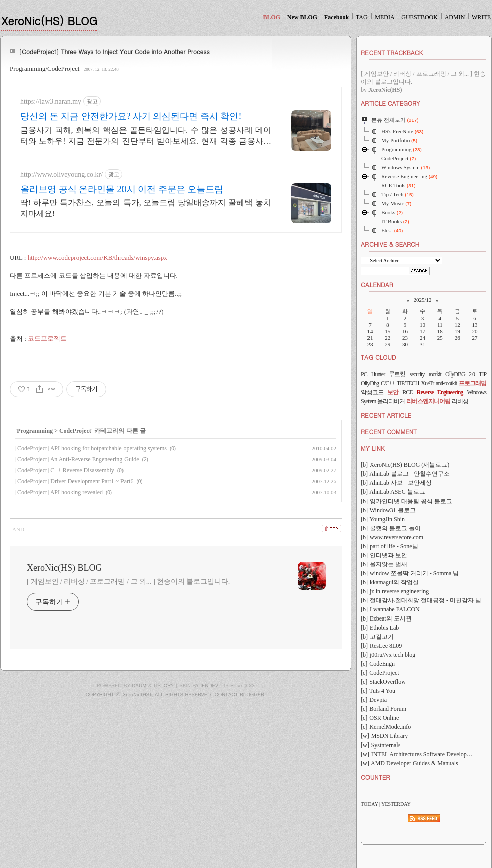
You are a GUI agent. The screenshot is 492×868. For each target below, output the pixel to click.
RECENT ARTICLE (386, 415)
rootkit (435, 374)
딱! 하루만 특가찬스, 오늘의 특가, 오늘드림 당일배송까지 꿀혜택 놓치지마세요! (146, 208)
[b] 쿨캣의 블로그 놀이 (391, 528)
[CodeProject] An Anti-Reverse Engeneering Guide (77, 459)
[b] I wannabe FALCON (390, 609)
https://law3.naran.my (51, 102)
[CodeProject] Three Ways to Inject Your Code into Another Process (114, 51)
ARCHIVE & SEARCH (390, 244)
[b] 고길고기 (377, 637)
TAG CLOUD (379, 357)
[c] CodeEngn (378, 664)
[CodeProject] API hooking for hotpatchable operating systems (91, 448)
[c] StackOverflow (383, 682)
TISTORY (163, 685)
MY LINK (373, 448)
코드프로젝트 (47, 339)
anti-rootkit (446, 383)
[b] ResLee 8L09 (381, 646)
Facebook (337, 17)
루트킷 (397, 374)
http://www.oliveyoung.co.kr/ (61, 174)
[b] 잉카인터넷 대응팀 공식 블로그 (407, 501)
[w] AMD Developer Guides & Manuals (410, 763)
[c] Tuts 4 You (378, 691)
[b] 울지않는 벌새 (384, 564)
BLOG (271, 17)
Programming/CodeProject (44, 69)
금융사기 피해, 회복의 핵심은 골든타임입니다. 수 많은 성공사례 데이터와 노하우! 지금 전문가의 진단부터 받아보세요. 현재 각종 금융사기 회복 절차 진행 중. (146, 136)
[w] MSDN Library (384, 736)
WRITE (481, 17)
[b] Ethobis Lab (380, 628)
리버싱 (460, 401)
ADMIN (455, 17)
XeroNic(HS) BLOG (49, 20)
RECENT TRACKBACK (392, 52)
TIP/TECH (408, 383)
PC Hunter (373, 374)
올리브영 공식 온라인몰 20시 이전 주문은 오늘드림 (122, 189)
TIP (483, 374)
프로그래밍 (473, 383)
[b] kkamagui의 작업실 (390, 582)
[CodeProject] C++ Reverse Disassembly (65, 470)
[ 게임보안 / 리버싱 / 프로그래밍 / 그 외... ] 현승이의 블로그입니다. (128, 582)
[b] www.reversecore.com (392, 537)
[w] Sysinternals (381, 745)
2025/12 (422, 300)
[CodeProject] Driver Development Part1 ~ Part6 (74, 481)
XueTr (427, 383)
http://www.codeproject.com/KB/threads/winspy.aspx (97, 257)
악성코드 (372, 392)
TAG (362, 17)
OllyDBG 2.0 (460, 374)
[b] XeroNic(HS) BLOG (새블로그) (405, 465)
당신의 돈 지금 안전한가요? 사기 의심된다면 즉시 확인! (131, 116)
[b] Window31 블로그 (388, 510)
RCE (407, 392)
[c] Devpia (374, 700)
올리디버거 (391, 401)
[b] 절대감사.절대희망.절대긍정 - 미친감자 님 (421, 600)
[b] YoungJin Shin (383, 519)
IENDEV (210, 685)
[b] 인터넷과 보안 (384, 555)
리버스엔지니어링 (428, 401)
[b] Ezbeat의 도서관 (386, 618)
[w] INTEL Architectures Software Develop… (417, 754)
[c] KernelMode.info (386, 727)
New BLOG (302, 17)
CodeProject (75, 431)
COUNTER (375, 777)
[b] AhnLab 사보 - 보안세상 (396, 483)
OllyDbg (370, 383)
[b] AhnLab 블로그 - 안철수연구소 (405, 474)
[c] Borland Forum (384, 709)
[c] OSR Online (380, 718)
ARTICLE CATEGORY (390, 103)
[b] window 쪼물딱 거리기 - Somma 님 (410, 573)
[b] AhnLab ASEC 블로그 (393, 492)
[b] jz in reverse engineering (395, 591)
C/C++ (388, 383)
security (417, 374)
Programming (35, 431)
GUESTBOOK (419, 17)
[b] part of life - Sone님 (390, 546)
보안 (393, 392)
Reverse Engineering (440, 392)
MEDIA (384, 17)
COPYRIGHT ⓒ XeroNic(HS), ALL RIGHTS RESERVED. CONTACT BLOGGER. (176, 694)
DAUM (139, 685)
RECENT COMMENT (389, 431)
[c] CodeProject (380, 673)
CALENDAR (377, 284)
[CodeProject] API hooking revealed (59, 492)
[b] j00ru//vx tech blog (388, 655)
